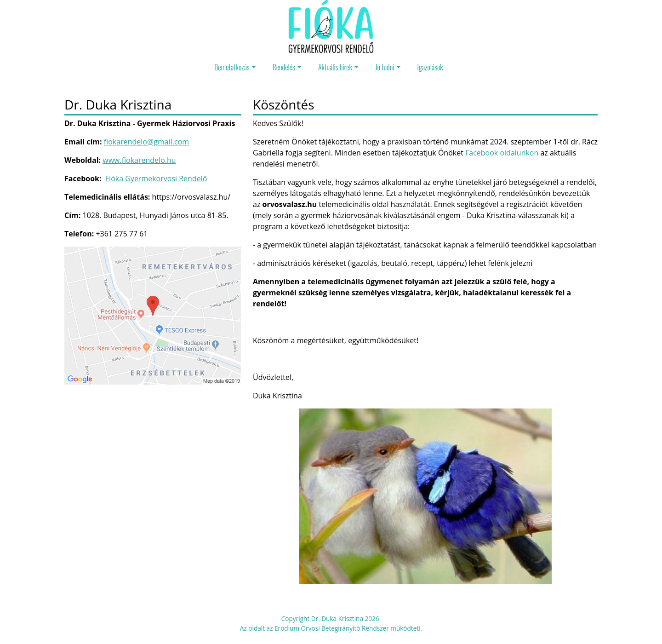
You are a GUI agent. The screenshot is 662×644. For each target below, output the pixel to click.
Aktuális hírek (335, 67)
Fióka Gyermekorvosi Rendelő (156, 178)
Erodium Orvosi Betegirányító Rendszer (332, 628)
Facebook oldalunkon (502, 153)
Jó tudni (385, 67)
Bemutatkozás (232, 67)
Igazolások (430, 67)
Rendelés (284, 67)
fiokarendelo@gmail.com (146, 142)
